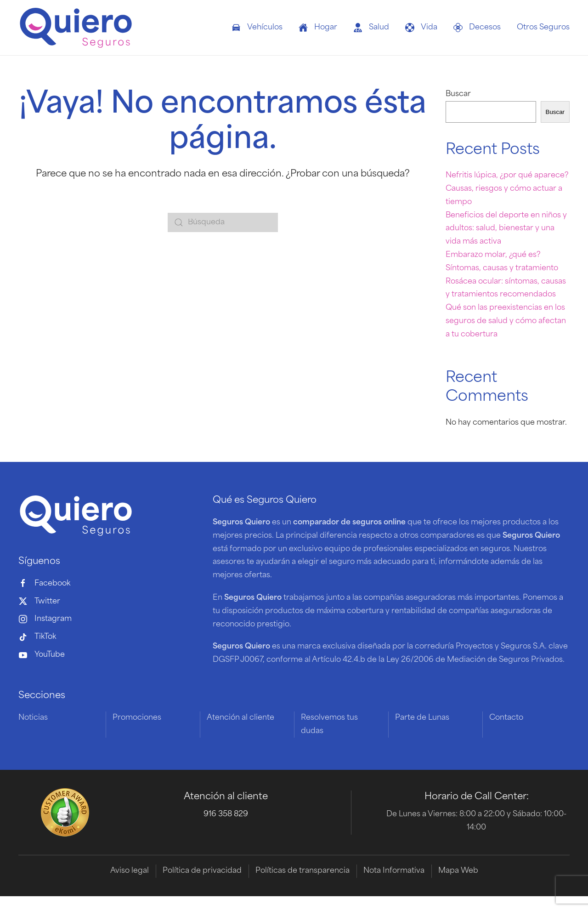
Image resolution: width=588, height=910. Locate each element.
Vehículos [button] (257, 28)
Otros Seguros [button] (543, 28)
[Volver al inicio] (76, 28)
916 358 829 (226, 814)
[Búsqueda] (223, 222)
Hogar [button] (318, 28)
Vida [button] (421, 28)
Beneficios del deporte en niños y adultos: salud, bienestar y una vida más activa (506, 229)
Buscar (458, 94)
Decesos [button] (477, 28)
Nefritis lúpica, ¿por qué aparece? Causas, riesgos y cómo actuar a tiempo (507, 189)
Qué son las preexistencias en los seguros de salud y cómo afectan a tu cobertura (506, 321)
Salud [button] (371, 28)
